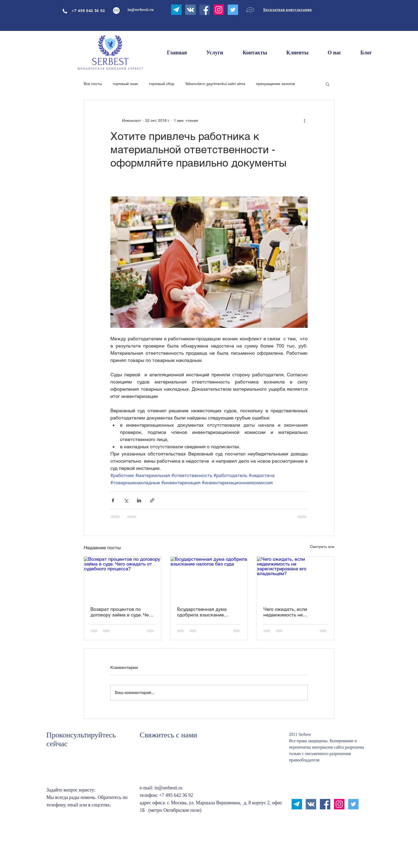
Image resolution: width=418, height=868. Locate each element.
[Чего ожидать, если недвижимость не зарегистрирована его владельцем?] (296, 578)
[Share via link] (152, 500)
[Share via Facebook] (113, 500)
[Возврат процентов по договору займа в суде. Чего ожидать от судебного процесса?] (122, 578)
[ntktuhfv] (176, 10)
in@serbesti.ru (168, 788)
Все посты (93, 84)
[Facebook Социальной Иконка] (205, 10)
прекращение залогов (275, 84)
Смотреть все (322, 547)
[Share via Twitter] (126, 500)
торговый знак (125, 84)
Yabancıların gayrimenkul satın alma (215, 84)
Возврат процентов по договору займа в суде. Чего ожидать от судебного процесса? (122, 612)
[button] (327, 84)
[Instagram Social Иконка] (219, 10)
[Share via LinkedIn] (139, 500)
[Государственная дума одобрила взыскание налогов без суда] (209, 578)
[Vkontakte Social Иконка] (190, 10)
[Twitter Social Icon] (233, 10)
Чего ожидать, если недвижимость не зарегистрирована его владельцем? (288, 612)
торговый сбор (162, 84)
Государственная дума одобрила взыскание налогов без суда (202, 612)
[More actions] (304, 120)
